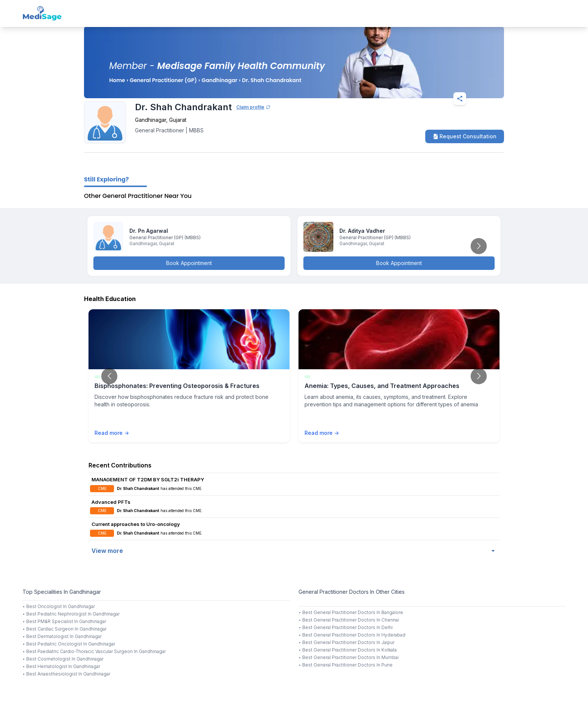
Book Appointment (189, 263)
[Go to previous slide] (109, 376)
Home (117, 80)
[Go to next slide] (479, 246)
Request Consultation (465, 136)
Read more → (112, 433)
